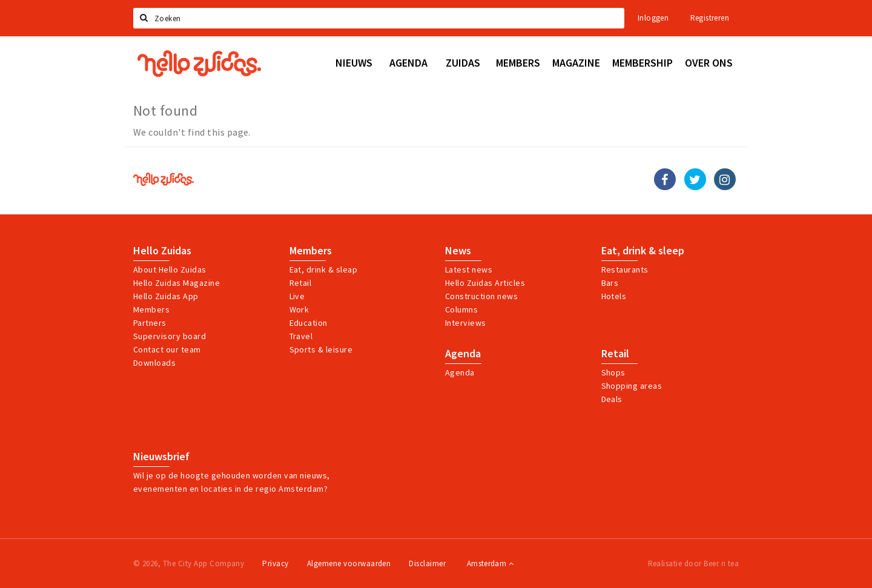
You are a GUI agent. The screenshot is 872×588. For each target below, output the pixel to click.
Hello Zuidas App (166, 296)
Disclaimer (427, 563)
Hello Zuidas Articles (485, 283)
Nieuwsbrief (161, 457)
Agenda (463, 354)
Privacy (275, 563)
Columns (461, 309)
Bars (610, 283)
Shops (613, 372)
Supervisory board (170, 336)
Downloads (154, 363)
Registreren (710, 18)
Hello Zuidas (162, 251)
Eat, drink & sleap (324, 269)
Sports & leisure (321, 349)
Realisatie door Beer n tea (693, 563)
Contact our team (167, 349)
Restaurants (625, 269)
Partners (150, 323)
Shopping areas (632, 386)
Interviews (466, 323)
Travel (301, 336)
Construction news (481, 296)
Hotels (614, 296)
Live (297, 296)
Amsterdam (490, 563)
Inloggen (653, 18)
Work (299, 309)
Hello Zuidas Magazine (177, 283)
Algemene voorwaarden (349, 563)
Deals (612, 399)
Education (309, 323)
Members (151, 309)
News (458, 251)
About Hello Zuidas (170, 269)
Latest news (469, 269)
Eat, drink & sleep (643, 251)
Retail (301, 283)
